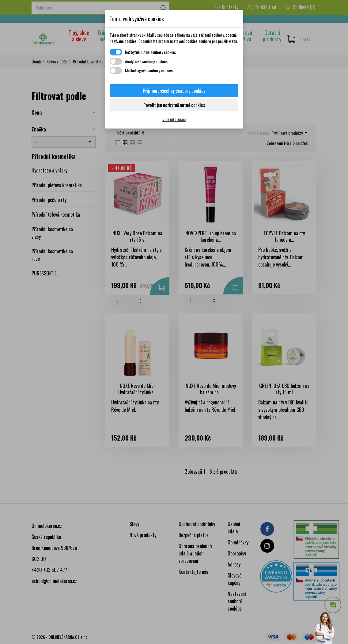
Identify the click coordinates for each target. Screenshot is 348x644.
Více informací (174, 119)
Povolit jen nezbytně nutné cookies (174, 105)
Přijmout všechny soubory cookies (174, 91)
